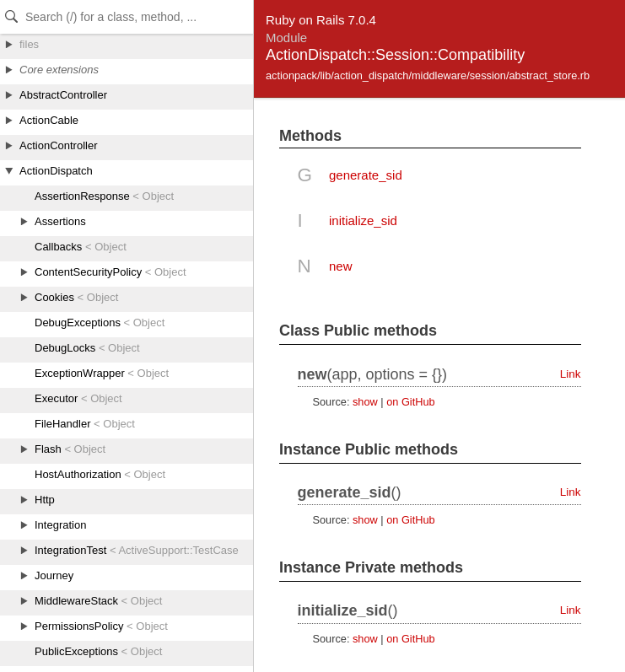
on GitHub (410, 402)
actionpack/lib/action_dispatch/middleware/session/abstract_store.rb (428, 75)
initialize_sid (363, 220)
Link (571, 374)
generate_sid (366, 175)
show (365, 402)
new (341, 266)
